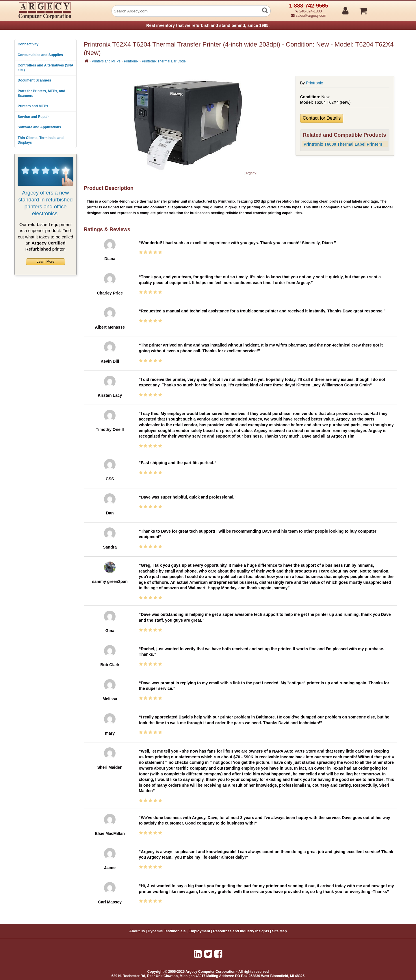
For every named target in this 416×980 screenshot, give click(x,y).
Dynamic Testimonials (167, 931)
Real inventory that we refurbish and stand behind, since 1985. (208, 25)
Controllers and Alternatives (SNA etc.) (45, 68)
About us (137, 931)
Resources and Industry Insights (241, 931)
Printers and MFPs (33, 106)
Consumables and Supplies (40, 55)
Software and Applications (39, 127)
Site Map (279, 931)
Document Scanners (34, 80)
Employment (199, 931)
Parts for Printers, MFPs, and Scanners (41, 93)
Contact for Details (322, 118)
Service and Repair (33, 117)
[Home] (87, 61)
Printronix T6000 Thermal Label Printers (343, 144)
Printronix (131, 61)
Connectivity (28, 44)
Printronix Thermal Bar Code (164, 61)
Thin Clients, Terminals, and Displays (41, 140)
